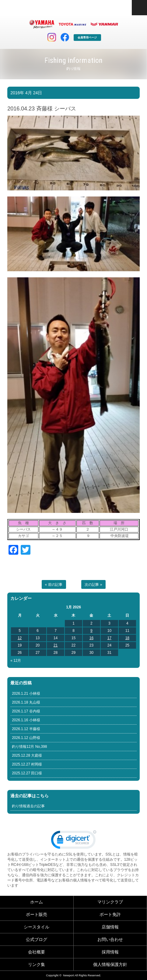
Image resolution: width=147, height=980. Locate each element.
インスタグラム (52, 37)
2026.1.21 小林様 (26, 694)
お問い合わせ (110, 939)
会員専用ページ (87, 38)
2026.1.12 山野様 (26, 738)
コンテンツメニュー (139, 8)
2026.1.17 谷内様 (26, 711)
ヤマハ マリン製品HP (42, 24)
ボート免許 (110, 914)
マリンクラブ (110, 902)
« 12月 (16, 661)
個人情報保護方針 (110, 964)
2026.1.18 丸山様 (26, 702)
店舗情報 (110, 927)
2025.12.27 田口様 (27, 773)
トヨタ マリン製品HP (72, 24)
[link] (74, 841)
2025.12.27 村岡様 (27, 764)
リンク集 (37, 964)
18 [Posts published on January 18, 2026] (127, 638)
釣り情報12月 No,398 (29, 747)
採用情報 (110, 952)
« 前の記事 (54, 585)
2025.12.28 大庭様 (27, 755)
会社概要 (37, 952)
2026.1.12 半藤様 (26, 729)
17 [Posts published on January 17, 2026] (109, 638)
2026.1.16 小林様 (26, 720)
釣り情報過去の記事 (28, 806)
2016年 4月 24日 (26, 93)
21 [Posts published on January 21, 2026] (56, 645)
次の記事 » (93, 585)
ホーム (37, 902)
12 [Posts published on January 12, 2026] (20, 638)
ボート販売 (37, 914)
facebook (65, 37)
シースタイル (37, 927)
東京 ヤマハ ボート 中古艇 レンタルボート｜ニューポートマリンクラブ (53, 8)
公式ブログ (37, 939)
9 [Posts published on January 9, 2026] (91, 631)
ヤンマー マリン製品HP (104, 24)
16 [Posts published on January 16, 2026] (91, 638)
